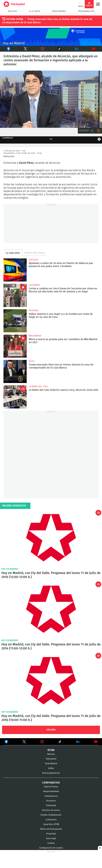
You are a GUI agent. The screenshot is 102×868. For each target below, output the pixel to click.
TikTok (56, 49)
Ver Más (51, 730)
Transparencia (51, 796)
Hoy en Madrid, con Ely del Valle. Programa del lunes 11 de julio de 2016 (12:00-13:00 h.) (51, 538)
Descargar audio (92, 131)
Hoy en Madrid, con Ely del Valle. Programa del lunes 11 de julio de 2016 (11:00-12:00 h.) (51, 609)
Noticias (12, 11)
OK (51, 139)
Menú (98, 4)
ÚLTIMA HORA (15, 19)
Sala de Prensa (51, 787)
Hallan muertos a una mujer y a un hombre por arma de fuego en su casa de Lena (15, 321)
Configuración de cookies (51, 848)
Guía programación (51, 773)
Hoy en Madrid (10, 569)
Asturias (34, 310)
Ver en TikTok (60, 742)
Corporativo (51, 783)
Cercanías (34, 285)
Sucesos (33, 260)
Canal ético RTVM (51, 824)
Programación (86, 11)
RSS (99, 131)
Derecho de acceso (51, 810)
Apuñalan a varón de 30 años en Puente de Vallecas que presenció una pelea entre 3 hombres (15, 270)
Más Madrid (35, 336)
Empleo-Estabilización (51, 815)
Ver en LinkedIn (78, 742)
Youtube (94, 49)
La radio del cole (38, 386)
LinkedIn (76, 49)
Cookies (51, 843)
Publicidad (51, 806)
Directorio (51, 801)
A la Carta (34, 11)
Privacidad (51, 834)
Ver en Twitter (24, 742)
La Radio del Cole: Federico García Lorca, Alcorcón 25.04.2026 (15, 397)
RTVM (51, 750)
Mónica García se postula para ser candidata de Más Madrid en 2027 (15, 346)
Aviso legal (51, 838)
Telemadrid (51, 759)
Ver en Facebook (6, 742)
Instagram (43, 49)
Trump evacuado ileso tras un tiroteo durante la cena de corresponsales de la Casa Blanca (15, 371)
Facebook (7, 49)
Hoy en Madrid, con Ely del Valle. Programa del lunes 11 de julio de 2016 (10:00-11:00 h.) (51, 681)
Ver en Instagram (42, 742)
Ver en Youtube (96, 742)
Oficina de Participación (51, 829)
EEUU (32, 361)
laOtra (51, 768)
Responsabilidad (51, 791)
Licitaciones (51, 820)
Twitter (22, 49)
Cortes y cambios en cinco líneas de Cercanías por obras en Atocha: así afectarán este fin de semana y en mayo (15, 295)
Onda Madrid (59, 11)
